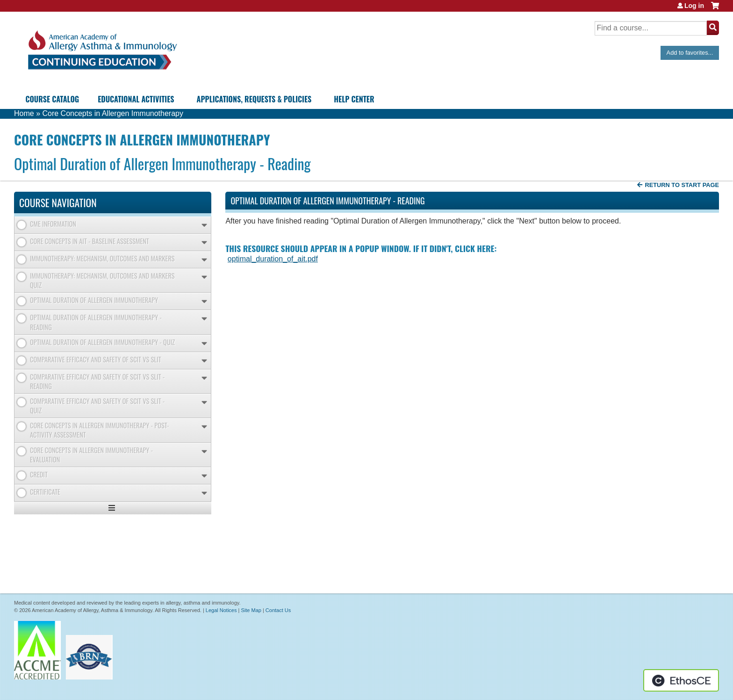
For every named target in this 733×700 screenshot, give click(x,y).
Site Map (251, 610)
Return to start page (682, 185)
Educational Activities (136, 99)
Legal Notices (221, 610)
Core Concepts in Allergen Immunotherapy (113, 113)
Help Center (354, 99)
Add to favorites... (690, 53)
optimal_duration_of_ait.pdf (273, 259)
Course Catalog (52, 99)
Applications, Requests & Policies (254, 99)
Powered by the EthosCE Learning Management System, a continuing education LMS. (681, 680)
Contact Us (278, 610)
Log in (694, 6)
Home (24, 113)
